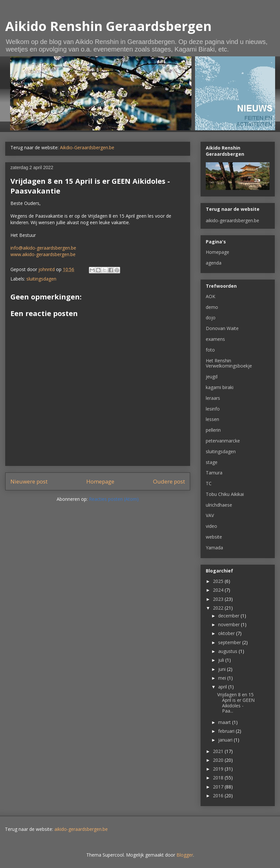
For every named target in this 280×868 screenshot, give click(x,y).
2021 (219, 751)
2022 (219, 608)
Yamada (214, 548)
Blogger (185, 855)
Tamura (214, 473)
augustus (228, 651)
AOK (210, 296)
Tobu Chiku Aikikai (225, 494)
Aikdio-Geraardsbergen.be (87, 147)
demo (212, 307)
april (223, 687)
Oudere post (169, 481)
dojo (211, 318)
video (211, 526)
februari (227, 731)
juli (222, 660)
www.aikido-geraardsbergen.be (43, 254)
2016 (219, 796)
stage (212, 462)
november (230, 624)
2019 (219, 769)
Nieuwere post (29, 481)
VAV (210, 515)
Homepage (100, 481)
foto (210, 350)
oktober (227, 633)
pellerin (213, 430)
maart (225, 722)
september (230, 642)
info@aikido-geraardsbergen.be (43, 248)
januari (226, 740)
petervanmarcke (223, 441)
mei (223, 678)
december (229, 616)
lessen (212, 419)
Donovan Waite (222, 328)
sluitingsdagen (41, 279)
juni (223, 669)
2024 (219, 590)
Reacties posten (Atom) (114, 499)
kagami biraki (220, 387)
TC (209, 483)
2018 (219, 778)
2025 (219, 581)
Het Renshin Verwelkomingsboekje (229, 363)
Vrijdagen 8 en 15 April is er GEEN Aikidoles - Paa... (236, 703)
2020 (219, 760)
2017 (219, 787)
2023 (219, 599)
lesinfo (213, 409)
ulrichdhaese (219, 505)
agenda (214, 263)
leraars (213, 398)
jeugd (212, 376)
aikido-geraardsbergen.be (232, 220)
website (214, 537)
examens (215, 339)
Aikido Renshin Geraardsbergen (108, 26)
